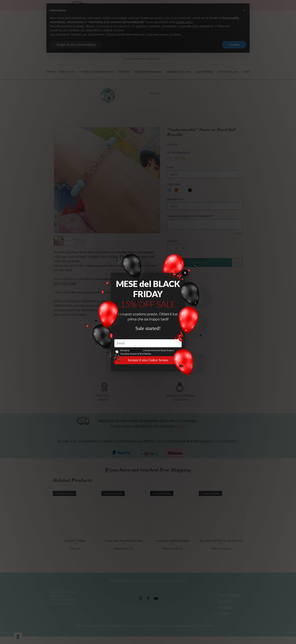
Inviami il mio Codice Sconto (148, 360)
